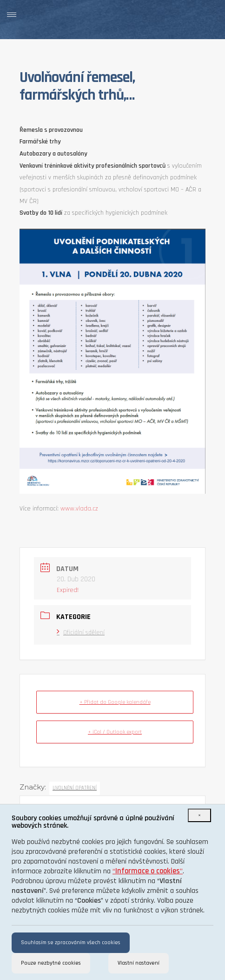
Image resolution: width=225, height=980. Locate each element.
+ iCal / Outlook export (115, 732)
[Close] (199, 815)
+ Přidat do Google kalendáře (115, 702)
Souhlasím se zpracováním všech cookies (71, 943)
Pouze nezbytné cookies (51, 963)
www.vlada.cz (79, 509)
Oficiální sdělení (81, 633)
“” (148, 871)
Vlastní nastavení (139, 963)
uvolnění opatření (75, 788)
